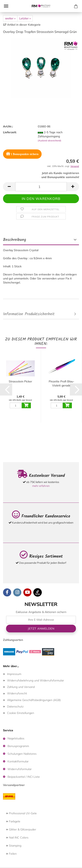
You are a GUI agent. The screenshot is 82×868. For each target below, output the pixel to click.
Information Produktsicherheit (29, 314)
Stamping (14, 846)
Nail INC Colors (17, 838)
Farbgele (13, 821)
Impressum (14, 674)
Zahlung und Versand (21, 687)
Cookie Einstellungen (21, 713)
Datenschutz (15, 706)
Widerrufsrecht (17, 693)
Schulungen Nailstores (22, 754)
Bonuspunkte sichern (22, 154)
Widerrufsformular (20, 769)
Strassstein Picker (20, 381)
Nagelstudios (16, 738)
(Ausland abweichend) (50, 141)
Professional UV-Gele (21, 813)
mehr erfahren (41, 486)
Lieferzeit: (10, 132)
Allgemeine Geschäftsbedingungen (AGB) (34, 700)
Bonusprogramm (18, 746)
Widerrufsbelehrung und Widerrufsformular (36, 680)
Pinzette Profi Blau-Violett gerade (62, 383)
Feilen (11, 854)
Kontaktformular (18, 761)
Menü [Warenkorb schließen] (6, 6)
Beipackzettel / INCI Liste (24, 777)
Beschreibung (15, 240)
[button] (9, 187)
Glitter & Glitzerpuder (21, 829)
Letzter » (25, 18)
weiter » (10, 18)
